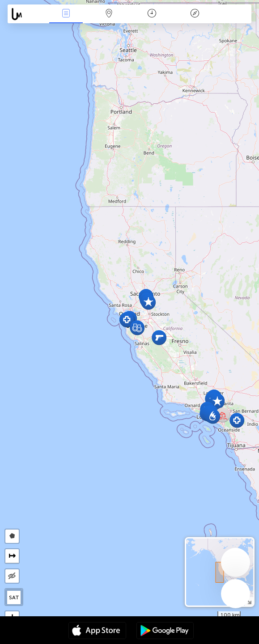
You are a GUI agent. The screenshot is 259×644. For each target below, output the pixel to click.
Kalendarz (152, 14)
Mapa (109, 14)
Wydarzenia (66, 14)
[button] (217, 401)
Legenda (195, 14)
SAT (14, 597)
